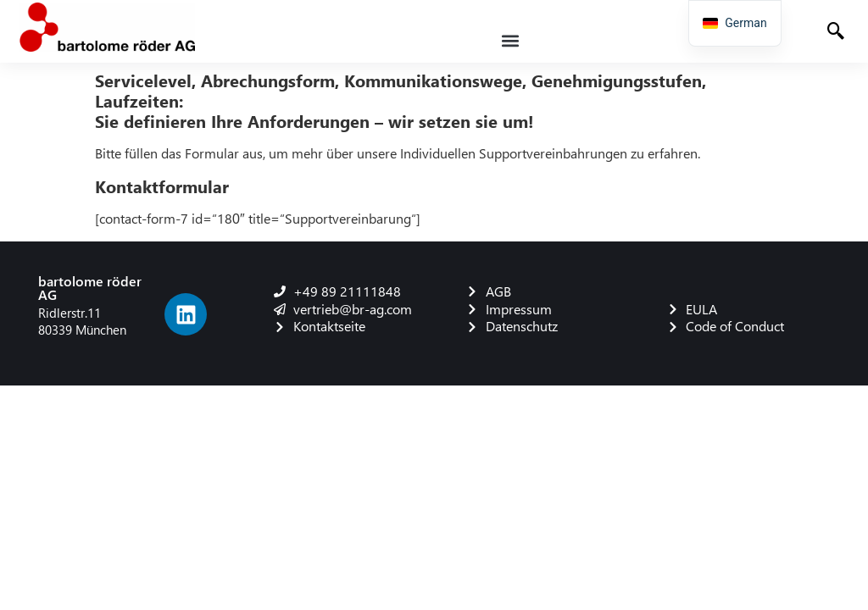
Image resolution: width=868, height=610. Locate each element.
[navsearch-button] (837, 33)
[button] (511, 40)
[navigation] (734, 23)
